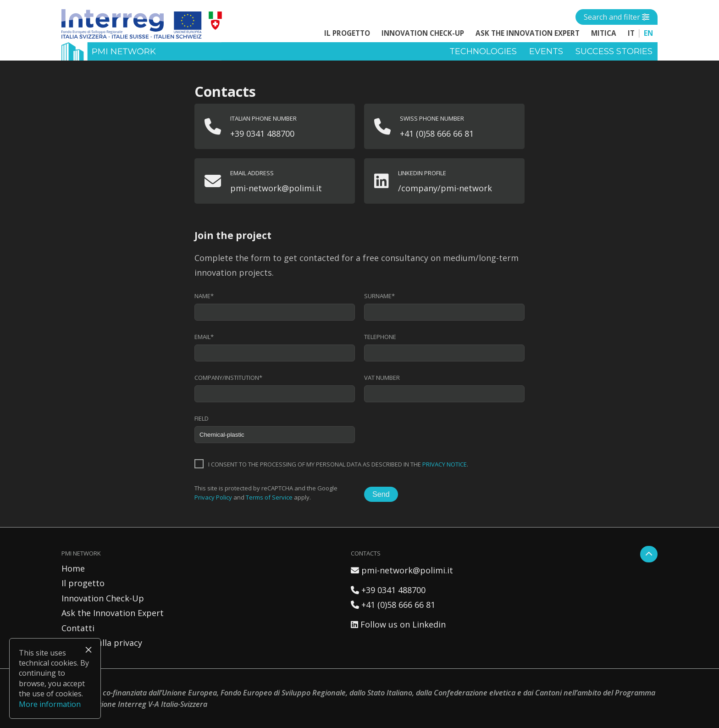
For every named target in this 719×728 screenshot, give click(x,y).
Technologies (483, 51)
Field (202, 419)
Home (73, 568)
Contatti (78, 628)
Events (546, 51)
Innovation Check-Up (423, 33)
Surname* (379, 296)
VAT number (382, 378)
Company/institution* (228, 378)
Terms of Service (269, 497)
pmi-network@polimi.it (402, 570)
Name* (204, 296)
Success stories (614, 51)
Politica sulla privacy (102, 643)
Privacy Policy (213, 497)
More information (50, 704)
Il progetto (347, 33)
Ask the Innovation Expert (528, 33)
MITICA (604, 33)
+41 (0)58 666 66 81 (393, 605)
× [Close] (88, 650)
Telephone (380, 337)
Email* (204, 337)
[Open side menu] (617, 17)
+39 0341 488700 (388, 590)
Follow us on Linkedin (398, 624)
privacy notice (445, 464)
